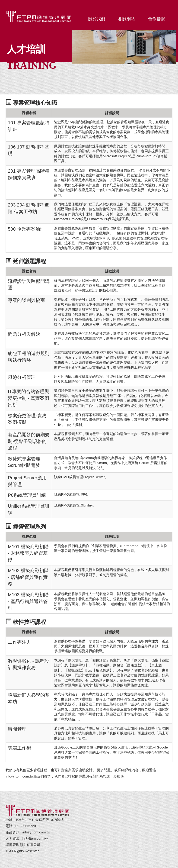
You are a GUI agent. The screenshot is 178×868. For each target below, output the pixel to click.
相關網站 (127, 19)
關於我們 (97, 19)
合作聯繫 (156, 19)
